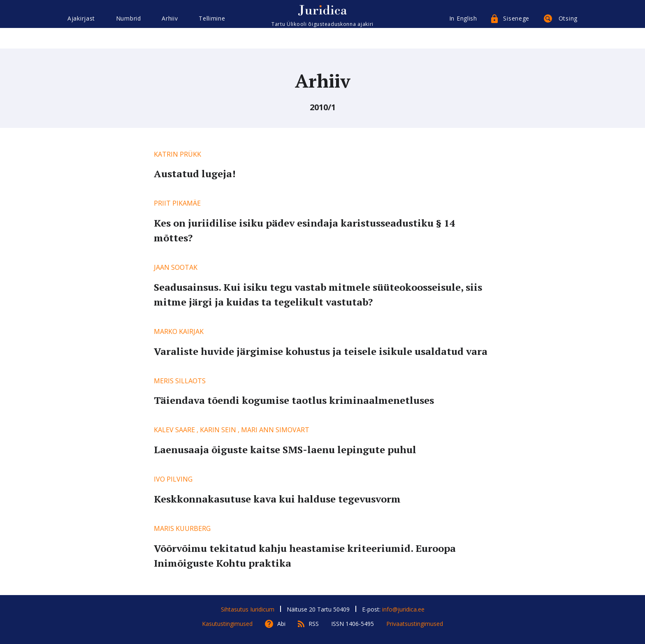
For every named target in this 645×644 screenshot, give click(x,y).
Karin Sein (218, 430)
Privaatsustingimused (415, 624)
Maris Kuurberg (182, 528)
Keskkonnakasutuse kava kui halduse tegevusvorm (277, 499)
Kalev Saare (174, 430)
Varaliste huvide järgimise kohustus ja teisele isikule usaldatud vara (321, 351)
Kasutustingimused (227, 624)
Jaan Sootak (176, 267)
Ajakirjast (81, 36)
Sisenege (516, 36)
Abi (281, 624)
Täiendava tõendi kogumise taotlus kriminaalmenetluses (294, 400)
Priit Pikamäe (177, 203)
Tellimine (212, 36)
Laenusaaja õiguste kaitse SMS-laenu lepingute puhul (285, 449)
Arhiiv (170, 36)
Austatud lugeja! (195, 174)
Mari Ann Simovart (275, 430)
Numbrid (129, 36)
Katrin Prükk (177, 154)
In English (463, 36)
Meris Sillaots (180, 381)
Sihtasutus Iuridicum (248, 609)
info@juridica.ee (403, 609)
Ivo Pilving (173, 479)
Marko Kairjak (179, 331)
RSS (314, 624)
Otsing (568, 36)
